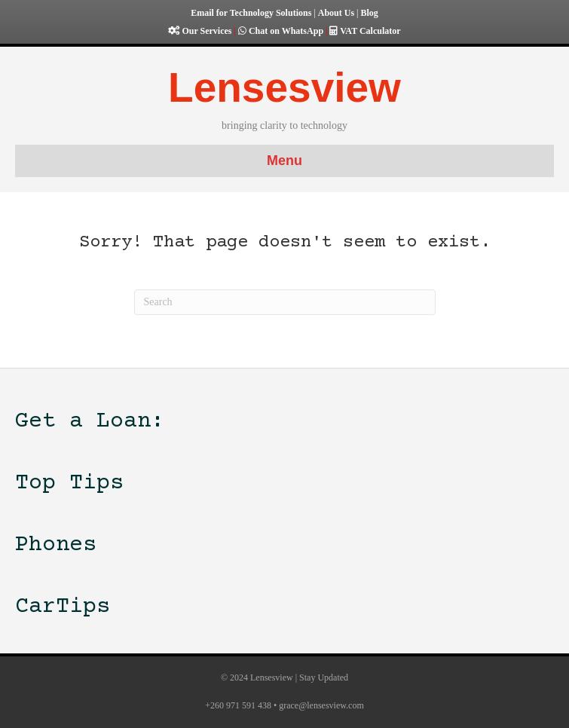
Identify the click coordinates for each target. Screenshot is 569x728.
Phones (56, 545)
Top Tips (69, 483)
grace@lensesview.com (321, 705)
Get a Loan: (90, 422)
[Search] (285, 302)
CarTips (63, 607)
